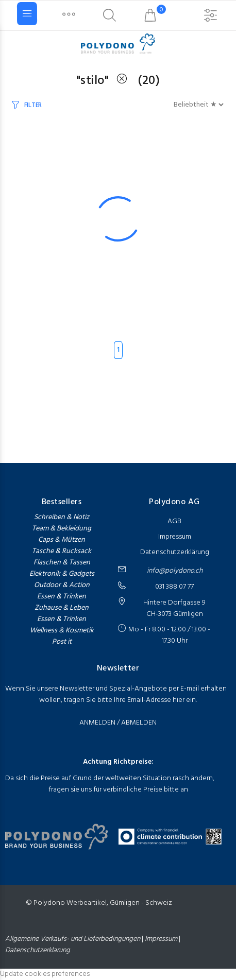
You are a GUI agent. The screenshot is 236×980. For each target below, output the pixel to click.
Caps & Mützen (62, 540)
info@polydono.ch (175, 571)
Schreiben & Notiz (62, 518)
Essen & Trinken (62, 597)
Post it (62, 642)
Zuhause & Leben (62, 608)
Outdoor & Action (62, 585)
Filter (33, 105)
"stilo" (106, 81)
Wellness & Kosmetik (62, 631)
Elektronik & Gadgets (62, 574)
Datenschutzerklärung (175, 552)
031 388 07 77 (174, 587)
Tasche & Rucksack (62, 552)
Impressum (175, 537)
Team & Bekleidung (62, 529)
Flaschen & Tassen (62, 563)
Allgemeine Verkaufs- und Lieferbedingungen (73, 939)
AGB (174, 521)
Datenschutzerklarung (38, 950)
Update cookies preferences (45, 974)
